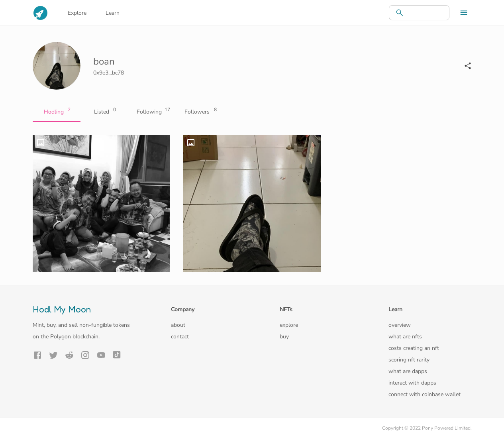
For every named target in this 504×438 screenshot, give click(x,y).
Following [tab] (152, 112)
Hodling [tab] (57, 112)
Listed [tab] (104, 112)
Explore (77, 13)
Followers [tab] (200, 112)
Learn (113, 13)
